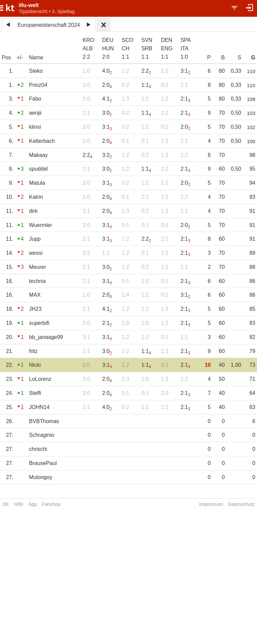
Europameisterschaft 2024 (49, 25)
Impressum (211, 504)
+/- (20, 57)
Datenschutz (241, 504)
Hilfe (19, 504)
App (33, 504)
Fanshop (51, 504)
